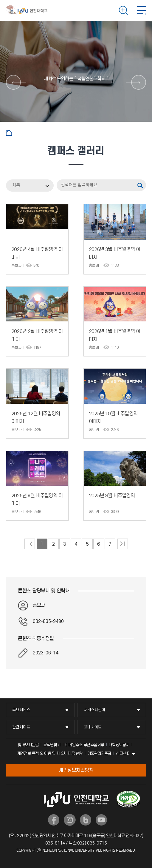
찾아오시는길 (28, 745)
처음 (30, 544)
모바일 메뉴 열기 (142, 10)
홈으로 (9, 133)
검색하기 (124, 10)
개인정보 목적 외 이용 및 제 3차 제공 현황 (50, 753)
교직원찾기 (52, 745)
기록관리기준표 (99, 753)
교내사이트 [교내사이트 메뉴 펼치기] (93, 727)
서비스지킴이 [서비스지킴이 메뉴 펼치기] (94, 710)
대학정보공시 (119, 745)
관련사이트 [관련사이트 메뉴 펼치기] (21, 727)
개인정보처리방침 (76, 770)
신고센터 (123, 753)
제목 (16, 186)
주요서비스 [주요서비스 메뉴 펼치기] (21, 710)
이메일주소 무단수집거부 (85, 745)
